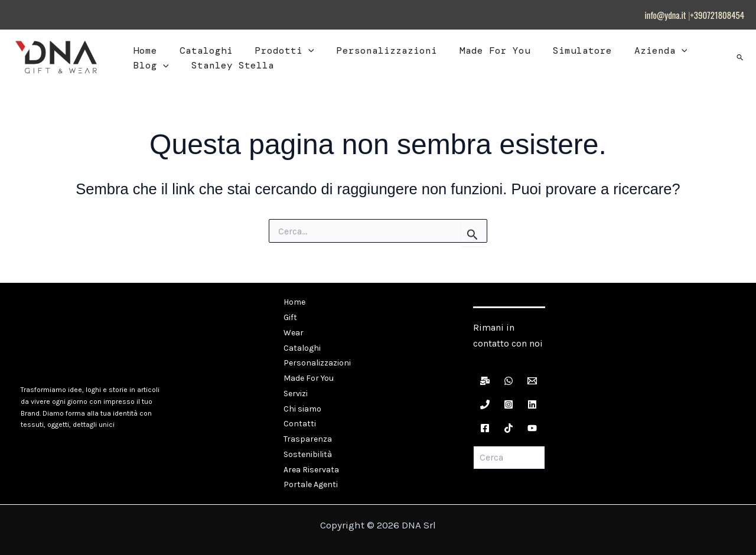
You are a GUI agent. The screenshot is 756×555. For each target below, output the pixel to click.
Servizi (295, 383)
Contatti (299, 411)
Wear (293, 329)
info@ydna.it (665, 15)
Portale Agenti (310, 465)
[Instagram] (509, 404)
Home (144, 50)
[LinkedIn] (532, 404)
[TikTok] (509, 428)
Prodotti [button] (276, 51)
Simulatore (563, 50)
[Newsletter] (485, 381)
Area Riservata (311, 451)
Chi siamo (302, 397)
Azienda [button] (638, 51)
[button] (299, 51)
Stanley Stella (227, 65)
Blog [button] (149, 66)
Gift (290, 315)
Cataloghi (201, 50)
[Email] (532, 381)
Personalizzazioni (374, 50)
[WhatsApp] (509, 381)
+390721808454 (718, 15)
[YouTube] (532, 428)
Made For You (479, 50)
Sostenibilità (307, 438)
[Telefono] (485, 404)
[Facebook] (485, 428)
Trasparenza (307, 424)
